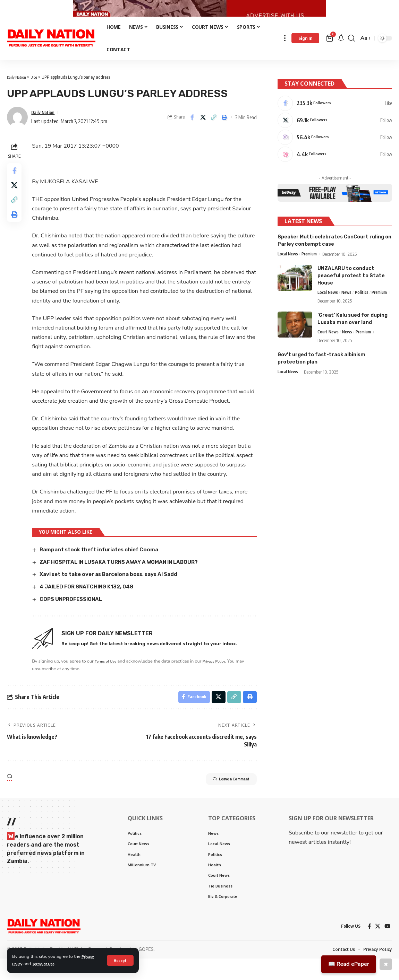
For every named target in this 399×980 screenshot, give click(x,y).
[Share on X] (203, 133)
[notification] (341, 54)
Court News (329, 358)
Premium (312, 270)
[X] (335, 133)
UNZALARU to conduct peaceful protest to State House (351, 292)
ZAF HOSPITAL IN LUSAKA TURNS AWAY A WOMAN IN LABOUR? (128, 577)
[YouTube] (387, 947)
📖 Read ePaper (349, 964)
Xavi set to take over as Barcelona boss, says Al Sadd (117, 590)
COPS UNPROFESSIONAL (76, 614)
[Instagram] (335, 151)
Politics (365, 309)
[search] (351, 54)
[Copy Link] (214, 133)
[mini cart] (330, 54)
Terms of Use (48, 964)
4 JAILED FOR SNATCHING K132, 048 (92, 602)
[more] (285, 54)
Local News (289, 270)
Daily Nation (45, 128)
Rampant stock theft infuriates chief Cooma (105, 565)
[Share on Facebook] (192, 133)
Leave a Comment (222, 797)
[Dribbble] (335, 169)
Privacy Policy (223, 676)
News (349, 309)
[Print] (224, 133)
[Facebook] (335, 114)
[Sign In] (305, 54)
